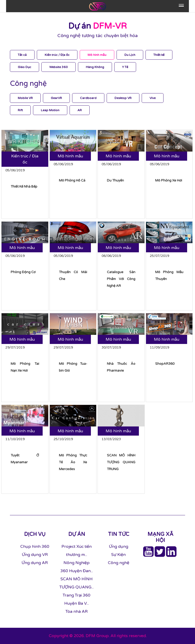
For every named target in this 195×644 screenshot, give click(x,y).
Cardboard (88, 98)
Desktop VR (123, 98)
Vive (153, 98)
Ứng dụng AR (35, 563)
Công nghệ (119, 563)
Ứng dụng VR (35, 555)
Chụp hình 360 (35, 547)
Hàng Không (95, 67)
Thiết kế (159, 55)
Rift (20, 110)
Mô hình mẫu (97, 55)
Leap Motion (50, 110)
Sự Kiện (118, 555)
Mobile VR (25, 98)
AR (80, 110)
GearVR (56, 98)
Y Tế (125, 67)
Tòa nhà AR (77, 612)
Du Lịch (130, 55)
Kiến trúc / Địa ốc (57, 55)
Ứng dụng (119, 547)
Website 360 (59, 67)
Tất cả (22, 55)
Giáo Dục (25, 67)
